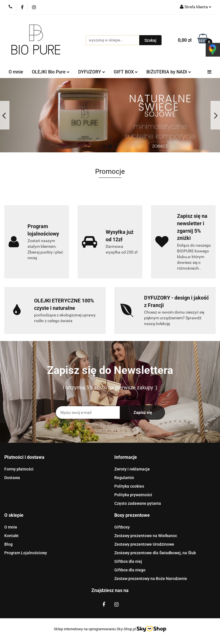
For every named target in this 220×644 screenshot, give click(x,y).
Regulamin (124, 478)
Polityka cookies (129, 486)
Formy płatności (19, 469)
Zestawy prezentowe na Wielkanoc (146, 536)
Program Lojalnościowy (26, 553)
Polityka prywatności (133, 495)
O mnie (16, 72)
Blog (8, 544)
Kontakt (11, 536)
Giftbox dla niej (128, 561)
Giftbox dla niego (130, 570)
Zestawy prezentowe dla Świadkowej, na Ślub (155, 553)
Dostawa (12, 478)
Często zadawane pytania (138, 503)
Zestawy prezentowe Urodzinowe (144, 544)
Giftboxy (122, 527)
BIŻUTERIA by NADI (169, 72)
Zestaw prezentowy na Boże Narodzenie (151, 579)
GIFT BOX (126, 72)
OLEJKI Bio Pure (51, 72)
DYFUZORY (92, 72)
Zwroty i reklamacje (132, 469)
